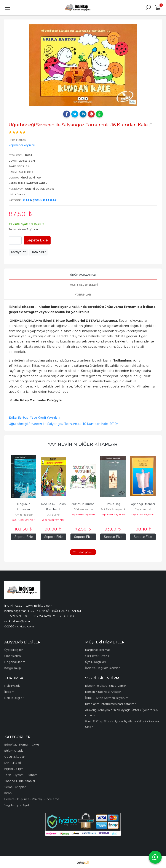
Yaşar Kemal (143, 509)
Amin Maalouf (24, 515)
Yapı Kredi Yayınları (45, 418)
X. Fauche (53, 515)
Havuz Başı (113, 504)
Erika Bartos (18, 418)
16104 (114, 424)
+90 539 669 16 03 (16, 616)
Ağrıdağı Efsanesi (143, 504)
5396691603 (66, 616)
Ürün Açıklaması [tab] (83, 275)
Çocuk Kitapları (45, 200)
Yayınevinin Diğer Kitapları (83, 444)
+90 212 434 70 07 (43, 616)
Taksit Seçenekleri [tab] (83, 285)
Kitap (27, 200)
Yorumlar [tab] (83, 295)
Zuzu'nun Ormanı (83, 504)
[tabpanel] (83, 65)
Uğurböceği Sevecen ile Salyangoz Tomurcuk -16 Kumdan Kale (58, 424)
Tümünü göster (83, 552)
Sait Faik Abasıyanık (113, 509)
